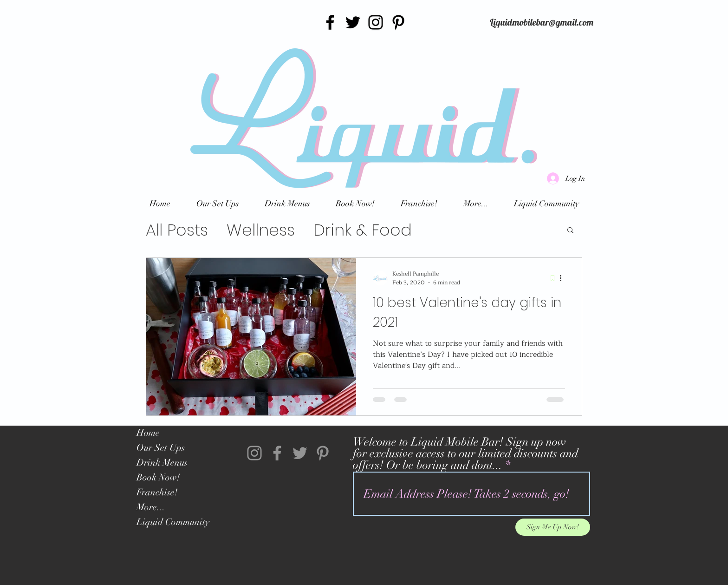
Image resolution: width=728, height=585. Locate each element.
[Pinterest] (398, 22)
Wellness (261, 230)
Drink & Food (363, 230)
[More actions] (564, 278)
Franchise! (157, 492)
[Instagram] (376, 22)
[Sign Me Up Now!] (553, 527)
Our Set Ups (161, 448)
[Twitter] (353, 22)
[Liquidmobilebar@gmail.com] (542, 22)
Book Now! (158, 477)
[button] (570, 231)
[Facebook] (330, 22)
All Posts (177, 230)
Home (148, 433)
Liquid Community (173, 522)
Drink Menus (162, 463)
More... (151, 507)
